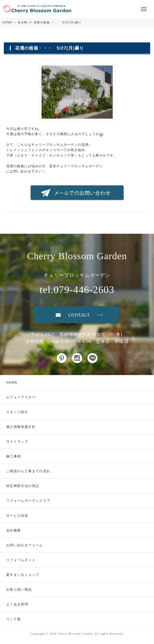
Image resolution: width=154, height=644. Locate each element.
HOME (7, 22)
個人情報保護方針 (21, 427)
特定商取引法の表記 (23, 486)
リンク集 (14, 619)
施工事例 (14, 456)
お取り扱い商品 (19, 589)
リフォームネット (21, 560)
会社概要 (14, 530)
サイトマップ (17, 441)
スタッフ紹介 (17, 412)
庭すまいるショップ (23, 575)
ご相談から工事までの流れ (28, 471)
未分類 (22, 22)
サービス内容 (17, 516)
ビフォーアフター (21, 397)
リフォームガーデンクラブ (28, 501)
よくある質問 (17, 604)
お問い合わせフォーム (25, 545)
